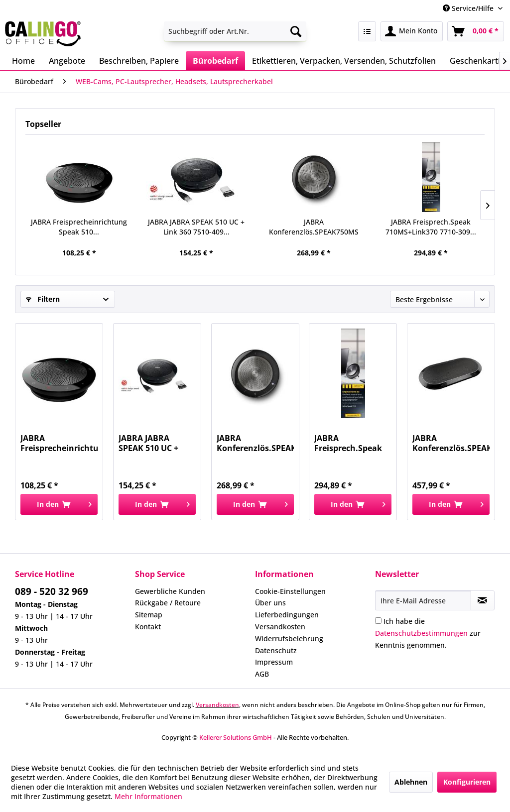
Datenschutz (276, 650)
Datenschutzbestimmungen (421, 633)
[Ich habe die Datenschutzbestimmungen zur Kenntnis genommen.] (378, 621)
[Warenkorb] (476, 31)
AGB (262, 674)
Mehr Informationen (148, 796)
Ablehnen (411, 782)
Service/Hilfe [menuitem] (469, 8)
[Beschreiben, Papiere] (139, 61)
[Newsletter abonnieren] (483, 600)
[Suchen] (296, 31)
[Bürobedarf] (215, 61)
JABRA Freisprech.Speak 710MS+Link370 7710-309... (431, 227)
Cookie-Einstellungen (290, 591)
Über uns (270, 603)
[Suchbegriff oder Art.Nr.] (235, 31)
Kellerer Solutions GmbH (236, 737)
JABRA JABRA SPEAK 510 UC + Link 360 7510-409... (196, 227)
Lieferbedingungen (287, 615)
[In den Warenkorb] (59, 504)
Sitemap (149, 615)
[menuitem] (235, 31)
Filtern (43, 299)
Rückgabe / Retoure (168, 603)
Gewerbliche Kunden (170, 591)
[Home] (23, 61)
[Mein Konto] (412, 31)
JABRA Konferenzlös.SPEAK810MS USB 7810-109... (451, 443)
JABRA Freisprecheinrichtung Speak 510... (79, 227)
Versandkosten (280, 627)
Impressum (274, 662)
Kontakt (148, 627)
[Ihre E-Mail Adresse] (423, 600)
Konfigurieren (467, 782)
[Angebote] (67, 61)
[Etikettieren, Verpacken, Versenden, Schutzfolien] (344, 61)
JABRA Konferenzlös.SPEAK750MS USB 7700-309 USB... (314, 227)
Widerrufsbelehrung (289, 638)
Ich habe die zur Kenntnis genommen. (428, 633)
